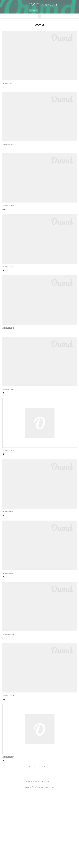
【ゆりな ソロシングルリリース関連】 (17, 222)
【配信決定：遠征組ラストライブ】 (16, 87)
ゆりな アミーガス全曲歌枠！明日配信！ (18, 560)
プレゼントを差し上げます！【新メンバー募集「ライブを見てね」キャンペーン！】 (35, 695)
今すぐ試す (34, 10)
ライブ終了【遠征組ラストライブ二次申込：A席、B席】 (24, 154)
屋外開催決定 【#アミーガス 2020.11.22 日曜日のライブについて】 (29, 830)
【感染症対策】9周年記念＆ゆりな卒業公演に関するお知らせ (26, 763)
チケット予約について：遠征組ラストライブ (20, 628)
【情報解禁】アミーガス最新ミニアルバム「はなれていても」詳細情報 (30, 357)
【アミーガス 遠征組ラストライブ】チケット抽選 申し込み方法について (32, 492)
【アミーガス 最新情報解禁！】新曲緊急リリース (22, 425)
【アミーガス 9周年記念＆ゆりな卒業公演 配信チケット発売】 (27, 289)
